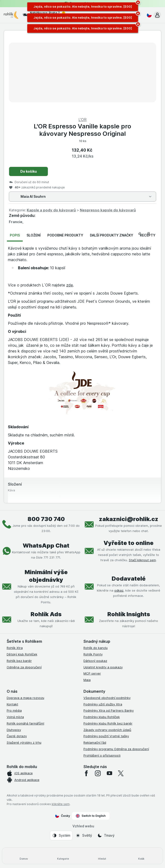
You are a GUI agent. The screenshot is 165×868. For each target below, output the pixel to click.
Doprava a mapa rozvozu (25, 698)
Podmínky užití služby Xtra (103, 704)
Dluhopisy (14, 730)
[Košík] (141, 856)
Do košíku (29, 171)
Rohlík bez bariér (19, 661)
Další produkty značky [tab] (112, 235)
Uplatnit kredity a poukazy (103, 667)
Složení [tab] (34, 235)
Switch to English (91, 816)
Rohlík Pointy (93, 654)
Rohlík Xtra (15, 648)
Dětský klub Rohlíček (22, 654)
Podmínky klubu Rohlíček (102, 717)
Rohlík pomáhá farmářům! (25, 723)
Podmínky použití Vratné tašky (106, 736)
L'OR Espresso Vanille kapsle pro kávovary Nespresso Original (82, 130)
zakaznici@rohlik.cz (129, 519)
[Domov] (24, 856)
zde (70, 285)
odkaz (119, 590)
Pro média (14, 710)
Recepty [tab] (148, 235)
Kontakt (12, 704)
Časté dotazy (17, 736)
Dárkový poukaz (95, 661)
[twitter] (121, 773)
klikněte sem (61, 804)
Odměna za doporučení (24, 667)
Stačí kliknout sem (142, 560)
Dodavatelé (129, 579)
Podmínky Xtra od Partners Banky (109, 710)
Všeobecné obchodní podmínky (107, 698)
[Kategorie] (63, 856)
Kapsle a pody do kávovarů (51, 210)
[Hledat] (102, 856)
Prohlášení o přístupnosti (102, 755)
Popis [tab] (15, 235)
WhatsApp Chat (46, 546)
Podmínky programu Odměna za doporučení (116, 749)
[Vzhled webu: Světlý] (84, 835)
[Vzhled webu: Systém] (61, 835)
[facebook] (86, 773)
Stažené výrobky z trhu (24, 742)
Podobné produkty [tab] (65, 235)
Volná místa (15, 717)
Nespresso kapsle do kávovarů (108, 210)
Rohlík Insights (129, 614)
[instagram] (98, 773)
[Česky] (148, 15)
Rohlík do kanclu (96, 648)
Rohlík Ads (46, 614)
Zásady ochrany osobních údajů (107, 730)
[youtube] (109, 773)
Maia (87, 680)
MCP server (92, 673)
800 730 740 (46, 519)
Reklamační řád (95, 742)
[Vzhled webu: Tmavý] (106, 835)
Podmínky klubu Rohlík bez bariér (108, 723)
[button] (157, 15)
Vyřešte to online (129, 543)
